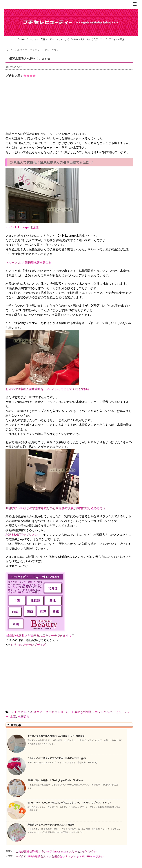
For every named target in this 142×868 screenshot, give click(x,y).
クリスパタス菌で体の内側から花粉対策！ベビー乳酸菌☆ (56, 736)
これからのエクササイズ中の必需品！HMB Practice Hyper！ (58, 758)
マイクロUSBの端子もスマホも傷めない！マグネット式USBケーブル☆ (60, 856)
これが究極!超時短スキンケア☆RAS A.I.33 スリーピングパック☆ (56, 851)
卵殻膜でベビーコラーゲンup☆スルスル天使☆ (51, 825)
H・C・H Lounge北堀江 (77, 712)
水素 (13, 716)
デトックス (19, 712)
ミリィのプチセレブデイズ (28, 645)
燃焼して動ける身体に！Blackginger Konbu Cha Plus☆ (56, 780)
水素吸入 (23, 716)
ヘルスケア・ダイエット (44, 712)
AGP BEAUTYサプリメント (23, 535)
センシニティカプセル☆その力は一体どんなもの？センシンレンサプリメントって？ (69, 802)
